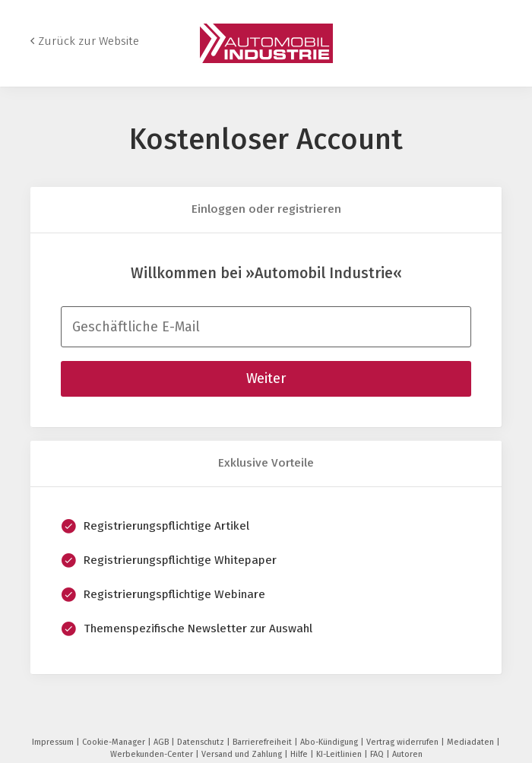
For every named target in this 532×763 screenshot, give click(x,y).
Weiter (266, 378)
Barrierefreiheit (263, 742)
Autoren (407, 754)
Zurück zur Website (89, 41)
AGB (162, 742)
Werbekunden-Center (153, 754)
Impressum (54, 742)
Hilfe (300, 754)
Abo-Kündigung (330, 742)
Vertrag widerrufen (404, 742)
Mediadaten (472, 742)
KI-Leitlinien (340, 754)
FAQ (378, 754)
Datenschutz (202, 742)
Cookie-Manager (115, 742)
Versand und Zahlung (243, 754)
